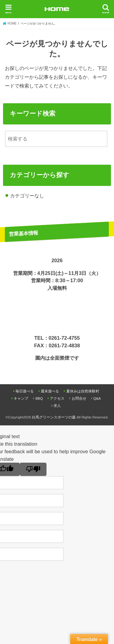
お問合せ (79, 398)
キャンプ (21, 398)
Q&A (97, 398)
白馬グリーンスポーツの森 (54, 417)
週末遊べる (50, 391)
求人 (57, 406)
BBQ (39, 398)
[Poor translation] (33, 469)
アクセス (57, 398)
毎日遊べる (25, 391)
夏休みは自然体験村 (83, 391)
